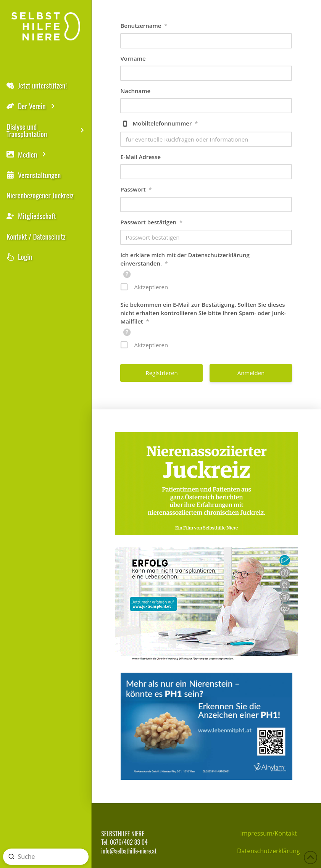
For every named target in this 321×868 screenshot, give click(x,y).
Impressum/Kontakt (268, 833)
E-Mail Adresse (140, 157)
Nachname (135, 91)
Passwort (136, 190)
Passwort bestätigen (151, 222)
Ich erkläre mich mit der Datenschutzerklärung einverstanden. (185, 259)
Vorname (133, 58)
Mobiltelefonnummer (165, 124)
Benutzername (144, 26)
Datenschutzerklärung (269, 851)
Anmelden (251, 373)
